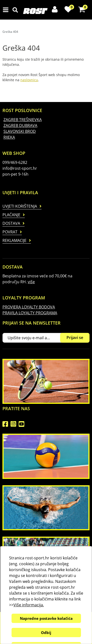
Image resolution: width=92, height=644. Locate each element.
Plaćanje (11, 215)
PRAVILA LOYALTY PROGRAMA (30, 313)
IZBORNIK (7, 10)
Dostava (11, 223)
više (31, 282)
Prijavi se (75, 338)
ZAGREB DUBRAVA (20, 125)
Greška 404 (10, 32)
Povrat (10, 232)
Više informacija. (28, 605)
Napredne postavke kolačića (46, 618)
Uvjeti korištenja (20, 206)
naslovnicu (29, 80)
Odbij (46, 633)
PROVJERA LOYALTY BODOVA (29, 307)
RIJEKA (9, 137)
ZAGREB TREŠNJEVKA (23, 120)
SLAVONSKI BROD (20, 131)
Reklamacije (14, 240)
